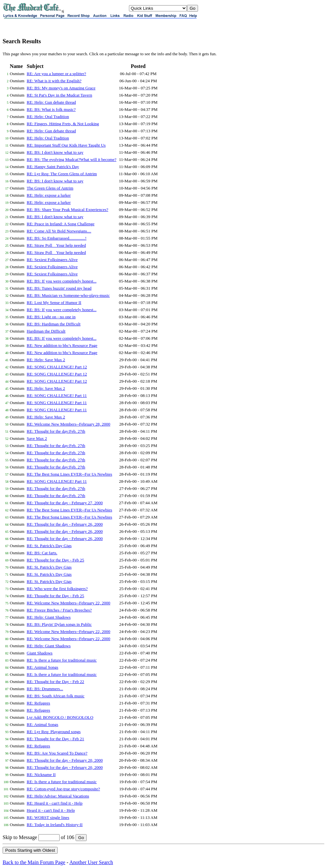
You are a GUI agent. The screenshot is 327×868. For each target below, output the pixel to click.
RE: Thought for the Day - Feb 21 (55, 739)
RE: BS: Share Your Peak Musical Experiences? (67, 210)
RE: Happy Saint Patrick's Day (53, 167)
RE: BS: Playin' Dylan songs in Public (59, 624)
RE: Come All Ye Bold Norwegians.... (59, 231)
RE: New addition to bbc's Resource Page (62, 345)
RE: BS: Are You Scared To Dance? (57, 753)
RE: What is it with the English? (54, 81)
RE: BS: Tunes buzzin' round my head (59, 288)
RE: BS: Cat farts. (42, 553)
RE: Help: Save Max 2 (46, 360)
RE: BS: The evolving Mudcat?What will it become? (71, 159)
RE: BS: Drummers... (45, 689)
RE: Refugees (38, 703)
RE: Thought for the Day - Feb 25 (55, 560)
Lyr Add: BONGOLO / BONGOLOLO (60, 717)
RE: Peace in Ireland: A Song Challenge (61, 224)
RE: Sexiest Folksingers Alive (52, 260)
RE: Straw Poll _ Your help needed (56, 245)
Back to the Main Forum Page (34, 862)
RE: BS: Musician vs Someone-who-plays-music (68, 295)
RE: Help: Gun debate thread (51, 102)
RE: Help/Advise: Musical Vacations (58, 796)
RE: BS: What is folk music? (51, 109)
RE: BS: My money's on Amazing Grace (61, 88)
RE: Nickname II (41, 775)
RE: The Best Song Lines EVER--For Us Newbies (69, 474)
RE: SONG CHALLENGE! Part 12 (57, 367)
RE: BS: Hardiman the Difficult (54, 324)
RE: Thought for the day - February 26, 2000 (65, 524)
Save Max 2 (37, 438)
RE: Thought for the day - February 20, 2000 (65, 760)
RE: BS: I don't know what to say (55, 152)
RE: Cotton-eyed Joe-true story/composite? (63, 789)
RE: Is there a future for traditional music (62, 660)
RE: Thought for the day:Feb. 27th (56, 431)
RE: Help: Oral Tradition (48, 117)
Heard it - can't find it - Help (51, 810)
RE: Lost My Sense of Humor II (54, 302)
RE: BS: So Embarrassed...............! (57, 238)
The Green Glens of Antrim (50, 188)
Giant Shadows (40, 653)
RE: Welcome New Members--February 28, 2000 (68, 424)
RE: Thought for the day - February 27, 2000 (65, 503)
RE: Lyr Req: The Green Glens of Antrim (62, 174)
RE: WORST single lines (48, 817)
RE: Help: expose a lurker (49, 195)
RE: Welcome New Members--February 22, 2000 (68, 603)
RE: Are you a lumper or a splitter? (56, 74)
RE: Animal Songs (43, 667)
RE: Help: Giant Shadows (49, 617)
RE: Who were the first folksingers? (57, 589)
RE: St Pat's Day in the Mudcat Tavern (59, 95)
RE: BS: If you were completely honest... (62, 281)
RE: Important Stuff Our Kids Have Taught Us (66, 145)
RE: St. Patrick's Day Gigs (49, 546)
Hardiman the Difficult (46, 331)
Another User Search (91, 862)
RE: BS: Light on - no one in (51, 317)
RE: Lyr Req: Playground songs (54, 732)
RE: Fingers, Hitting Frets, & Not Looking (63, 124)
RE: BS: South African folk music (56, 696)
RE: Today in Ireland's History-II (55, 825)
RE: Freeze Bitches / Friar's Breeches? (59, 610)
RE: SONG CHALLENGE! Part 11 (57, 395)
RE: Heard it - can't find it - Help (55, 803)
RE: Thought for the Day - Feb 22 (55, 682)
